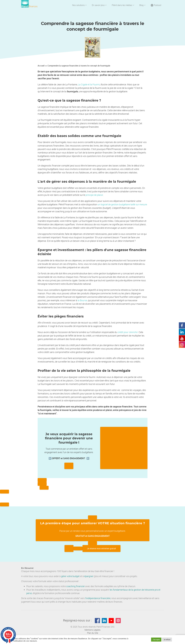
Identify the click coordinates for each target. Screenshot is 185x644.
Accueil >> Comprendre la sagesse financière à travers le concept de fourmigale (74, 66)
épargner (89, 576)
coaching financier (76, 586)
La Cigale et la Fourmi (89, 84)
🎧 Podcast (156, 5)
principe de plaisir (94, 195)
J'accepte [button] (156, 639)
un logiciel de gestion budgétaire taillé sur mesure (122, 204)
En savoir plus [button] (99, 5)
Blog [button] (142, 5)
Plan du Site (93, 633)
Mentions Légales (92, 630)
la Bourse (82, 300)
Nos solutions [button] (79, 5)
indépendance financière (98, 598)
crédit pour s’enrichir (128, 332)
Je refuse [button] (167, 639)
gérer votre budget (70, 576)
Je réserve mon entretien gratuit (101, 548)
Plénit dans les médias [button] (123, 5)
